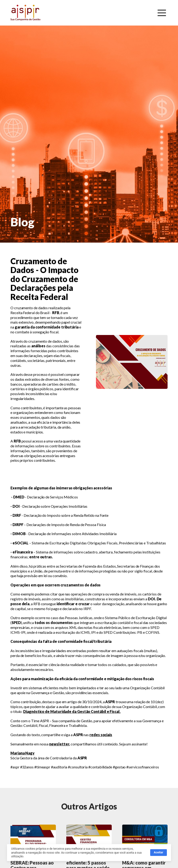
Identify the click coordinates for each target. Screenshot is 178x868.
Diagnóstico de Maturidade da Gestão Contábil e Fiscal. (72, 711)
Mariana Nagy (22, 753)
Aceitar (159, 853)
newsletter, (60, 744)
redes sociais (101, 735)
